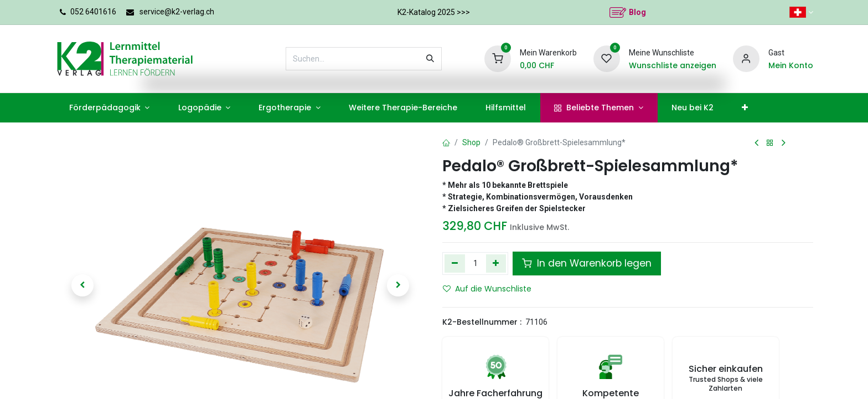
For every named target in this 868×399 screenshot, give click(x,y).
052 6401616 (93, 12)
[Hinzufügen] (496, 263)
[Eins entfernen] (455, 263)
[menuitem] (109, 108)
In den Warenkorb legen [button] (587, 263)
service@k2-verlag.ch (177, 12)
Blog (637, 12)
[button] (82, 285)
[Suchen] (430, 59)
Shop (471, 142)
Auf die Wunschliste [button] (487, 289)
